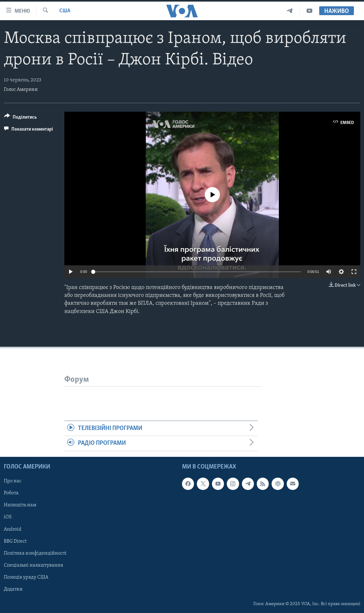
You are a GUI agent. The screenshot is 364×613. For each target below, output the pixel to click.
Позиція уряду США (26, 577)
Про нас (13, 481)
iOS (8, 517)
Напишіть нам (20, 505)
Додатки (13, 589)
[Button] (21, 118)
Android (13, 529)
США (65, 11)
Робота (11, 493)
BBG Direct (15, 541)
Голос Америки (21, 90)
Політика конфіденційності (35, 553)
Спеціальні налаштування (33, 565)
